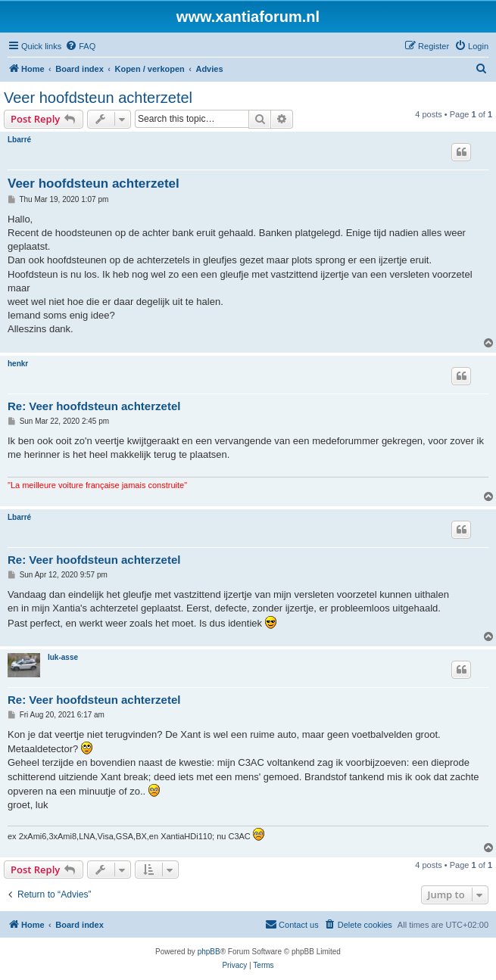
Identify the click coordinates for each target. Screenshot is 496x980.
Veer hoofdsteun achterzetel (98, 98)
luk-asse (63, 657)
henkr (18, 364)
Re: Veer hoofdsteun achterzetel (94, 406)
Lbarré (19, 140)
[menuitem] (80, 46)
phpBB (209, 952)
